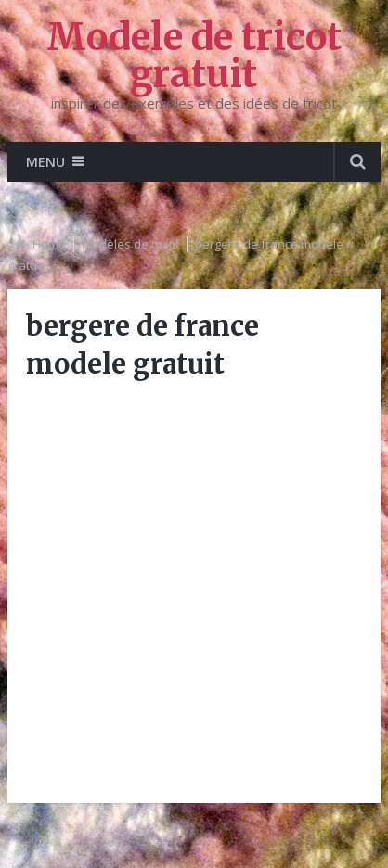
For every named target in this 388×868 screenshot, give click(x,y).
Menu (45, 162)
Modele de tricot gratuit (194, 56)
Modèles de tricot (130, 244)
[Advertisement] (194, 591)
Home (49, 244)
